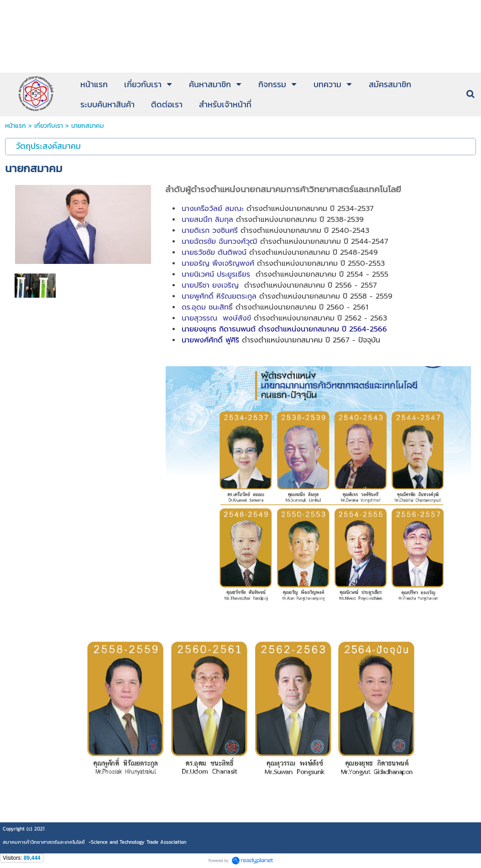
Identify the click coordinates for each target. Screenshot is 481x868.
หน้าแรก (16, 126)
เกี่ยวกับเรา (49, 126)
